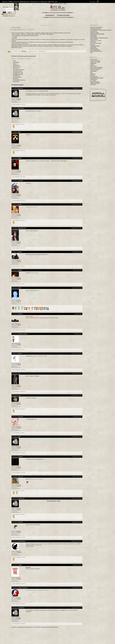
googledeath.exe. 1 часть (18, 74)
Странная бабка (94, 37)
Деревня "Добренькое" (95, 83)
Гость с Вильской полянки (96, 43)
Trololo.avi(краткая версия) (18, 70)
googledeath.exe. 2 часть (18, 73)
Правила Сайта (51, 2)
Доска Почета (16, 2)
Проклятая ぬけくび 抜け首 (96, 41)
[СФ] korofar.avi (16, 62)
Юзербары (11, 2)
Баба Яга (92, 65)
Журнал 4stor (5, 2)
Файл (22, 56)
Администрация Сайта (24, 2)
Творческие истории (16, 27)
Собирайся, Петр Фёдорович (96, 27)
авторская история (31, 56)
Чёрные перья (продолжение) (96, 67)
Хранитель (93, 75)
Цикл (91, 52)
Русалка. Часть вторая (95, 62)
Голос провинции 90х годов (96, 51)
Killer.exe (15, 64)
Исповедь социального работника (97, 34)
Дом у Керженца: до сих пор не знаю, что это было (101, 30)
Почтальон (93, 44)
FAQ (39, 2)
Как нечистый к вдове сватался (97, 78)
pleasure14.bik (16, 81)
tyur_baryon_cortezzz (17, 77)
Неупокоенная (93, 47)
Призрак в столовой (94, 33)
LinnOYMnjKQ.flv (16, 76)
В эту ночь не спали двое (96, 29)
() (19, 100)
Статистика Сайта (33, 2)
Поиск (56, 2)
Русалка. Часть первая (95, 61)
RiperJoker (24, 51)
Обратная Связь (44, 2)
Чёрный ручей (93, 63)
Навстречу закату (94, 48)
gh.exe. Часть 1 (16, 68)
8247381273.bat (16, 65)
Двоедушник (93, 74)
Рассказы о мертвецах (95, 82)
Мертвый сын (93, 42)
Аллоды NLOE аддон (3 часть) (19, 80)
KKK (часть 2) (16, 78)
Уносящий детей (94, 59)
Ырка (91, 73)
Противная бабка (94, 77)
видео (25, 56)
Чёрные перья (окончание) (96, 69)
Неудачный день (94, 31)
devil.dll (14, 61)
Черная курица (93, 71)
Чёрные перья (93, 66)
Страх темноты (94, 35)
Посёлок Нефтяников (95, 50)
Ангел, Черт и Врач (94, 70)
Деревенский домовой (95, 46)
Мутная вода (93, 85)
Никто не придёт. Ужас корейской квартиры (99, 38)
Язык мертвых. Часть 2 (18, 71)
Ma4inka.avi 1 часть (17, 67)
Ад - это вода (93, 81)
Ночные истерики (94, 39)
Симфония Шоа (94, 79)
